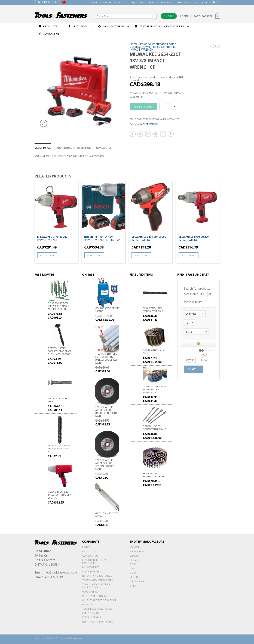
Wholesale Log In (94, 596)
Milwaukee (137, 551)
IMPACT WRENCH (142, 50)
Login (184, 16)
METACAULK (137, 581)
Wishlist (88, 604)
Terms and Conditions (160, 2)
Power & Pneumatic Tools (157, 44)
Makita (134, 547)
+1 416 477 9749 (47, 2)
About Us (107, 2)
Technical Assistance (186, 2)
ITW (132, 568)
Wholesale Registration (99, 600)
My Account (138, 2)
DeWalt (135, 556)
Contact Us (122, 2)
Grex (133, 586)
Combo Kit (168, 47)
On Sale (169, 16)
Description (43, 148)
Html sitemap (92, 617)
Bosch (134, 564)
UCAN (133, 573)
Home (95, 2)
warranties (90, 592)
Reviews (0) (104, 148)
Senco (134, 577)
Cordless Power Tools (144, 47)
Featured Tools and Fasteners (96, 561)
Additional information (74, 148)
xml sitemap (90, 613)
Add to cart (143, 107)
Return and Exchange (97, 576)
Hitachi (135, 560)
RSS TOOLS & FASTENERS (98, 622)
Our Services (91, 571)
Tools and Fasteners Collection (97, 586)
